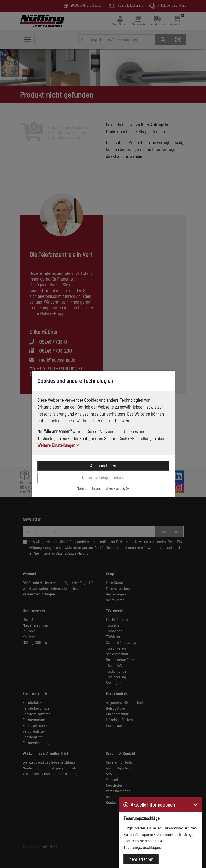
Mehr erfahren (141, 859)
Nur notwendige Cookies (103, 477)
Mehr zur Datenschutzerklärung (103, 488)
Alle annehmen (103, 465)
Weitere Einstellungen (58, 445)
